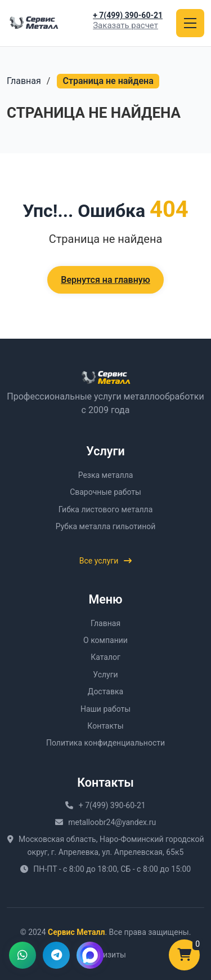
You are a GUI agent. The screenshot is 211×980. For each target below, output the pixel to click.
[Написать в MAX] (90, 955)
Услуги (105, 675)
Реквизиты (105, 955)
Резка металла (106, 475)
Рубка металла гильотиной (106, 526)
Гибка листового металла (106, 509)
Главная (24, 81)
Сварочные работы (105, 492)
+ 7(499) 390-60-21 (128, 15)
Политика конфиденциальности (105, 743)
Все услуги (106, 561)
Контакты (105, 726)
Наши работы (105, 709)
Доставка (105, 691)
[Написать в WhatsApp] (23, 955)
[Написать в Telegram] (56, 955)
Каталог (105, 657)
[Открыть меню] (190, 23)
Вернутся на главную (105, 280)
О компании (105, 640)
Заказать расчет (125, 26)
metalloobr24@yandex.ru (112, 822)
